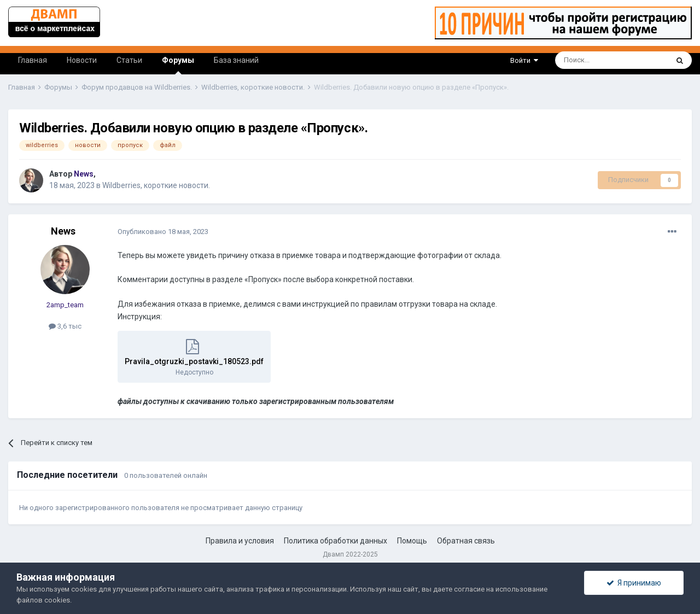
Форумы (178, 65)
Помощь (412, 541)
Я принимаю (634, 583)
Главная (33, 60)
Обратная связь (466, 541)
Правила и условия (240, 541)
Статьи (129, 60)
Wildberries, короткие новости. (156, 185)
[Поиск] (587, 60)
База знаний (236, 60)
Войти (524, 60)
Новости (82, 60)
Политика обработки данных (336, 541)
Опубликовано (163, 232)
